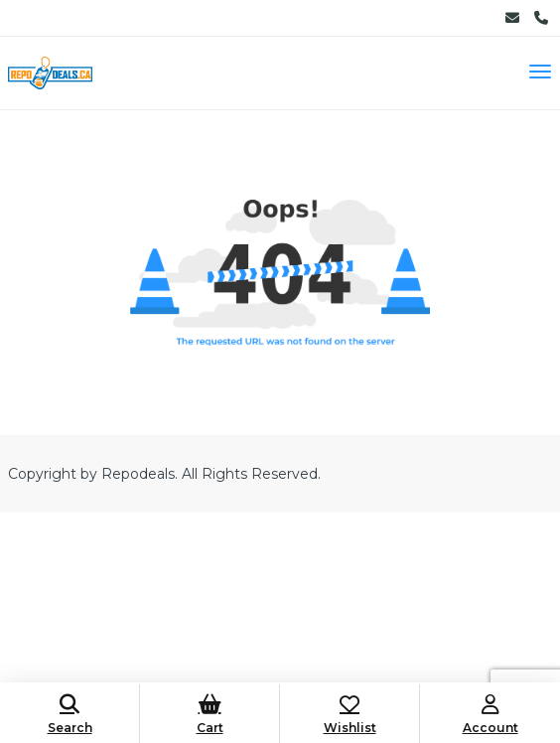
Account (490, 715)
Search (70, 715)
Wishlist (350, 715)
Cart (210, 715)
